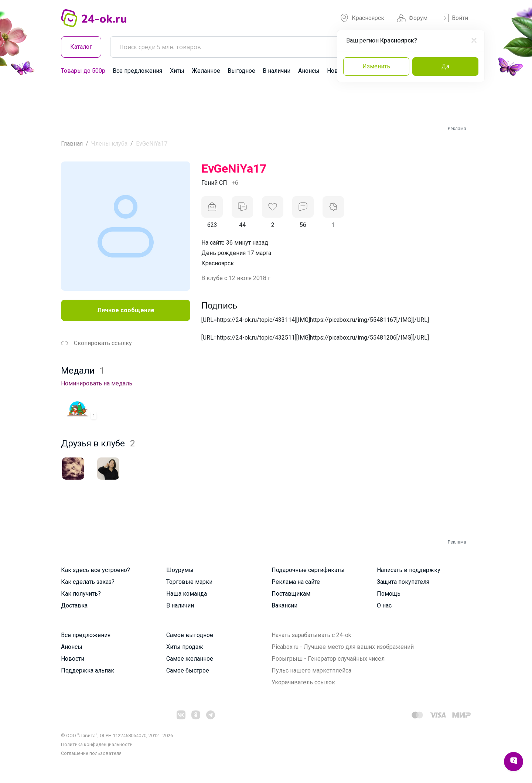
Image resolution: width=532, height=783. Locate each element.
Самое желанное (190, 659)
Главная (72, 144)
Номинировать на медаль (97, 383)
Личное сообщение (126, 310)
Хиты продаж (185, 647)
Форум (412, 18)
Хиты (177, 71)
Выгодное (241, 71)
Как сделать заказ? (88, 582)
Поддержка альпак (88, 670)
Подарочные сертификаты (308, 570)
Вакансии (284, 605)
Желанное (206, 71)
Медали (83, 371)
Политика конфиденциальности (97, 744)
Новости (73, 659)
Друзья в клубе (98, 443)
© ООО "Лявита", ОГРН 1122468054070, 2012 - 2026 (117, 736)
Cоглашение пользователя (91, 753)
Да (445, 66)
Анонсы (309, 71)
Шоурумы (180, 570)
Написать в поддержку (409, 570)
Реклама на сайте (296, 582)
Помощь (389, 594)
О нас (384, 605)
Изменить (376, 66)
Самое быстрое (188, 670)
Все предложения (137, 71)
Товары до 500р (83, 71)
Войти (454, 18)
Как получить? (81, 594)
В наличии (277, 71)
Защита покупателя (403, 582)
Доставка (74, 605)
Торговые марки (189, 582)
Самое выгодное (190, 635)
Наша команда (187, 594)
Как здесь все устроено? (96, 570)
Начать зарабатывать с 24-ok (311, 635)
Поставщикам (291, 594)
